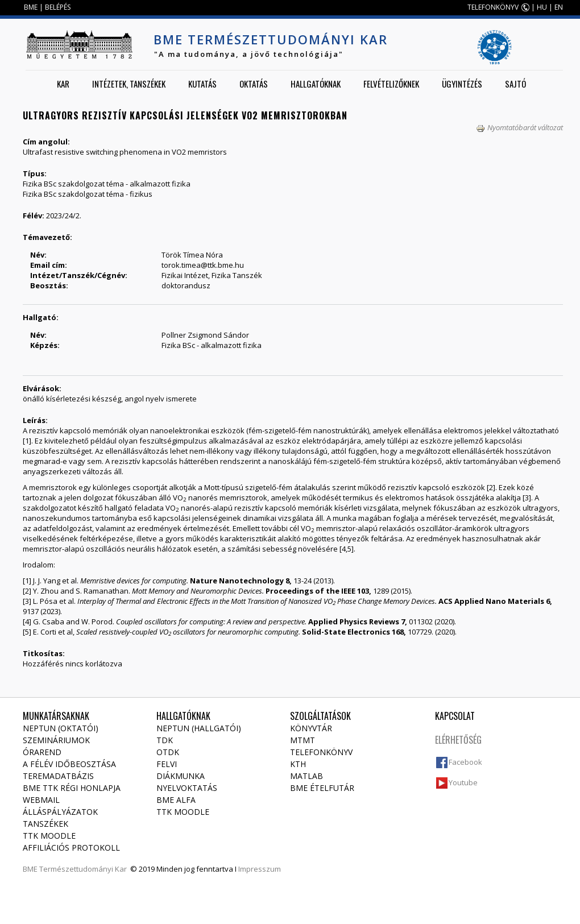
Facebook (465, 762)
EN (559, 7)
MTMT (303, 740)
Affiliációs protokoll (71, 848)
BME (31, 7)
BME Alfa (176, 800)
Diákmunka (181, 776)
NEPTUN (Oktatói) (61, 728)
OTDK (168, 752)
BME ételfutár (322, 788)
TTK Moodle (49, 836)
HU (542, 7)
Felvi (167, 764)
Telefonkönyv (321, 752)
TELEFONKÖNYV (493, 7)
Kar (63, 84)
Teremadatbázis (58, 776)
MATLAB (306, 776)
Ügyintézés (462, 84)
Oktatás (254, 84)
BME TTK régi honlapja (72, 788)
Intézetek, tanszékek (129, 84)
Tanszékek (45, 824)
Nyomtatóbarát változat (519, 127)
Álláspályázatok (60, 812)
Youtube (463, 782)
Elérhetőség (458, 740)
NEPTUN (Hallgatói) (199, 728)
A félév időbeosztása (69, 764)
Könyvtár (311, 728)
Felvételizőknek (391, 84)
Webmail (41, 800)
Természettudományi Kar (83, 869)
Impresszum (260, 869)
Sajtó (515, 84)
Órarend (42, 752)
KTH (298, 764)
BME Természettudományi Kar (271, 39)
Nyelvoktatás (187, 788)
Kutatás (202, 84)
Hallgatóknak (316, 84)
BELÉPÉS (58, 7)
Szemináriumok (56, 740)
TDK (165, 740)
